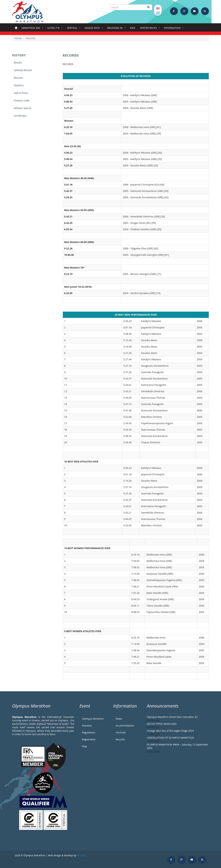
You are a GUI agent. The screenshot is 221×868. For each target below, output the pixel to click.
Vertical (73, 29)
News (119, 719)
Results (18, 63)
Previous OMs (22, 101)
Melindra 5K (116, 29)
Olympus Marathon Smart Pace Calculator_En (172, 717)
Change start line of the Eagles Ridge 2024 (170, 731)
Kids (133, 28)
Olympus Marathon (93, 719)
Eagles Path (93, 29)
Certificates (20, 116)
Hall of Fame (21, 93)
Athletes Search (23, 108)
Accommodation (125, 726)
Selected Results (23, 70)
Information (173, 29)
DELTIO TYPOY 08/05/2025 (162, 724)
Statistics (19, 85)
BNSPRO (82, 855)
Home (16, 28)
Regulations (89, 732)
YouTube (121, 732)
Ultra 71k (54, 29)
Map (85, 746)
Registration (89, 739)
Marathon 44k (32, 29)
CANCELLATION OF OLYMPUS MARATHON (170, 738)
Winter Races (149, 29)
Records (18, 78)
